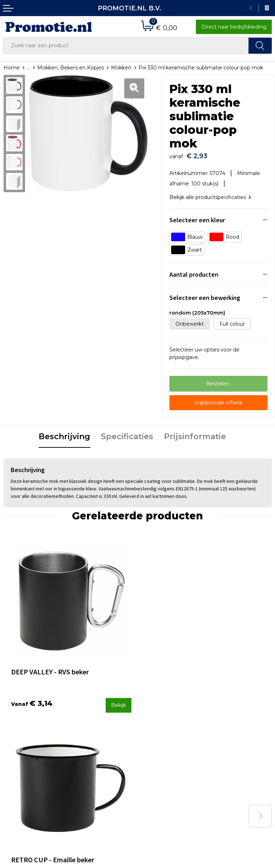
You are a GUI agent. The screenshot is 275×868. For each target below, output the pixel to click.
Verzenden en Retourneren (159, 738)
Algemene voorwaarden (240, 724)
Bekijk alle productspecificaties (210, 194)
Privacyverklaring (231, 743)
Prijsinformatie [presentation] (195, 433)
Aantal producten (194, 271)
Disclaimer (223, 753)
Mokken (121, 68)
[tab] (64, 434)
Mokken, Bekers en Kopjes (71, 68)
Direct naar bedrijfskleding (234, 27)
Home (12, 68)
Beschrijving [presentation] (64, 433)
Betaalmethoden (163, 724)
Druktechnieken (93, 733)
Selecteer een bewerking (205, 294)
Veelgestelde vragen (98, 724)
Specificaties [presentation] (127, 433)
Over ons (84, 714)
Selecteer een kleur (197, 217)
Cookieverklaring (231, 734)
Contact (151, 714)
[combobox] (126, 46)
